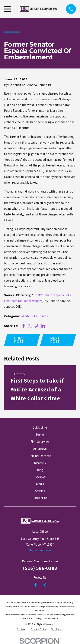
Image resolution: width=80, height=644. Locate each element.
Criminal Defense (40, 456)
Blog (40, 470)
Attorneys (40, 449)
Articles (40, 491)
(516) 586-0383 (40, 568)
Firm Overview (40, 442)
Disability (40, 463)
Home (40, 435)
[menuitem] (21, 629)
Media (40, 484)
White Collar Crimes (35, 316)
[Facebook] (36, 585)
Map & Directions (40, 550)
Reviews (40, 477)
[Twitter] (44, 585)
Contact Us (40, 498)
